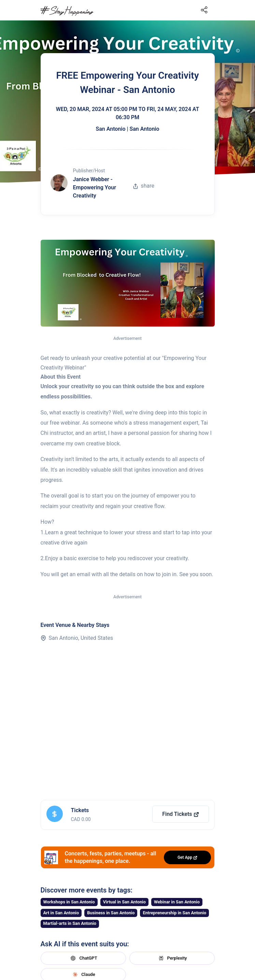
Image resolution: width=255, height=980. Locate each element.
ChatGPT (83, 958)
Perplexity (172, 958)
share (144, 186)
